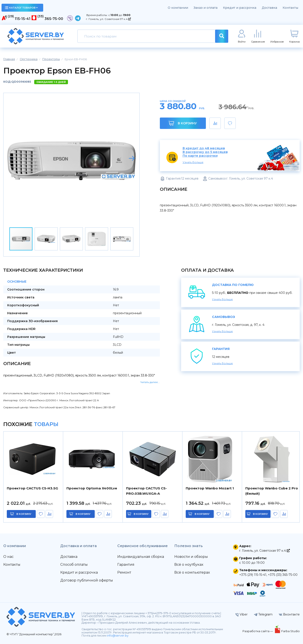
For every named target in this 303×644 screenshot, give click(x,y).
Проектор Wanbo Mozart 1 (210, 488)
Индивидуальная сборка (141, 557)
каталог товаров (21, 8)
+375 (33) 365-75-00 (283, 575)
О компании (178, 8)
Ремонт (124, 572)
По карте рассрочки (200, 156)
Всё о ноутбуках (189, 565)
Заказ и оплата (206, 8)
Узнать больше (193, 162)
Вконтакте (289, 614)
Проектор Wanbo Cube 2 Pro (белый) (272, 491)
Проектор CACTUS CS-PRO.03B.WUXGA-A (146, 491)
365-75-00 (54, 19)
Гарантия (126, 565)
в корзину (24, 514)
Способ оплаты (74, 565)
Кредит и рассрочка (240, 8)
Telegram (263, 614)
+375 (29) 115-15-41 (253, 575)
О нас (8, 557)
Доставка (269, 8)
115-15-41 (23, 19)
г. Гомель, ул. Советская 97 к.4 (108, 19)
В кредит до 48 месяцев (204, 148)
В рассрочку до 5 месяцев (205, 152)
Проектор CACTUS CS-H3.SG (32, 488)
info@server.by (118, 636)
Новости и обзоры (191, 557)
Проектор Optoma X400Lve (92, 488)
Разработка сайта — (258, 631)
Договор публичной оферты (87, 580)
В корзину (183, 123)
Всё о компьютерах (192, 572)
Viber (242, 614)
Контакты (290, 8)
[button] (132, 158)
